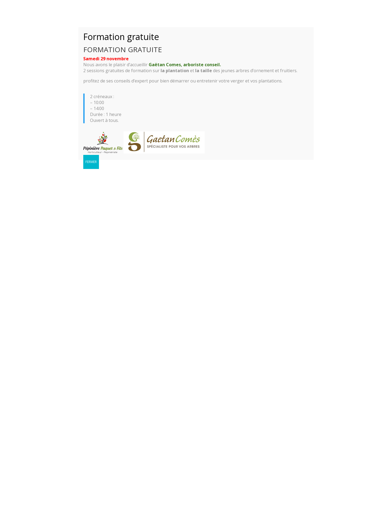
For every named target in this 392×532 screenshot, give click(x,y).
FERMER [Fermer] (91, 162)
